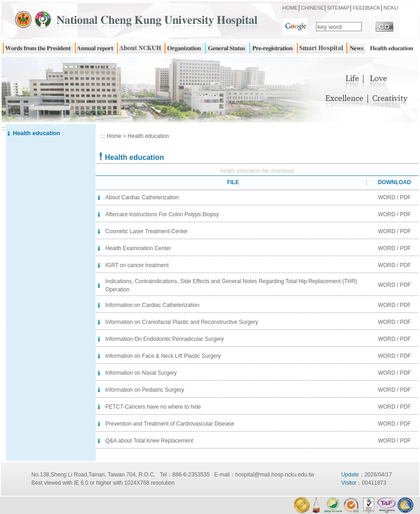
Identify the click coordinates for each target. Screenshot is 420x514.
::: (4, 128)
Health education (148, 136)
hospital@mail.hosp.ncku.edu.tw (275, 475)
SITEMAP (338, 8)
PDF (405, 197)
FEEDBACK (366, 8)
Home (114, 136)
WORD (387, 197)
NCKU (391, 8)
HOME (290, 8)
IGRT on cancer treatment (137, 265)
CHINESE (312, 8)
